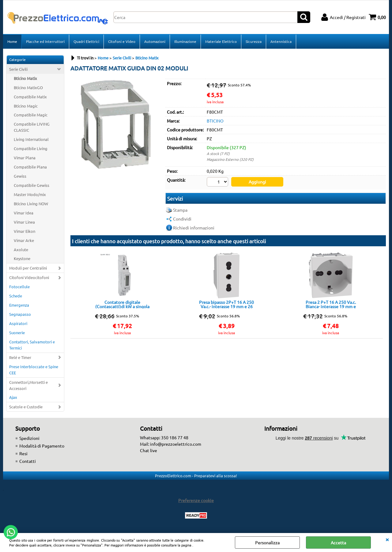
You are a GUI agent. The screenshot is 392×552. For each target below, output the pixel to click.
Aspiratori (18, 323)
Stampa (180, 210)
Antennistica (281, 41)
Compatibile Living (31, 148)
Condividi (182, 219)
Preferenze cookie (196, 500)
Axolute (21, 250)
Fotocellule (19, 287)
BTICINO (215, 121)
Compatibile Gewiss (32, 185)
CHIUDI (387, 539)
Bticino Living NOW (31, 204)
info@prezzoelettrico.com (176, 444)
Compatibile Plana (30, 167)
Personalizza (267, 543)
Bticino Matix (25, 78)
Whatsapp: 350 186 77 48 (164, 437)
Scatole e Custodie (26, 407)
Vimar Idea (24, 213)
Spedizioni (29, 438)
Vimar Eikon (24, 231)
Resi (23, 453)
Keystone (22, 258)
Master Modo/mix (30, 194)
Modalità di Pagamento (42, 446)
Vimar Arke (24, 240)
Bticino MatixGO (28, 87)
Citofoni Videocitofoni (29, 277)
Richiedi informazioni (194, 228)
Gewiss (20, 176)
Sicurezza (254, 41)
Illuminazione (185, 41)
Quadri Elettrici (86, 41)
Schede (16, 296)
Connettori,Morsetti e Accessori (28, 385)
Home (12, 41)
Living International (31, 139)
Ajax (13, 397)
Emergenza (19, 305)
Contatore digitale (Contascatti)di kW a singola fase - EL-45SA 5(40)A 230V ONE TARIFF (122, 304)
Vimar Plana (25, 158)
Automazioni (155, 41)
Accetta (338, 543)
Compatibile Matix (30, 97)
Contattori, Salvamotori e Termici (32, 345)
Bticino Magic (26, 106)
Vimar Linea (24, 222)
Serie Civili (18, 69)
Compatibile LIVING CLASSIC (32, 127)
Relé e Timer (20, 357)
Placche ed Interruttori (45, 41)
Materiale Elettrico (221, 41)
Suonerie (17, 333)
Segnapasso (20, 314)
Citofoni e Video (122, 41)
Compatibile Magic (31, 115)
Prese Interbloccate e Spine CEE (34, 370)
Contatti (28, 461)
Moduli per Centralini (28, 268)
